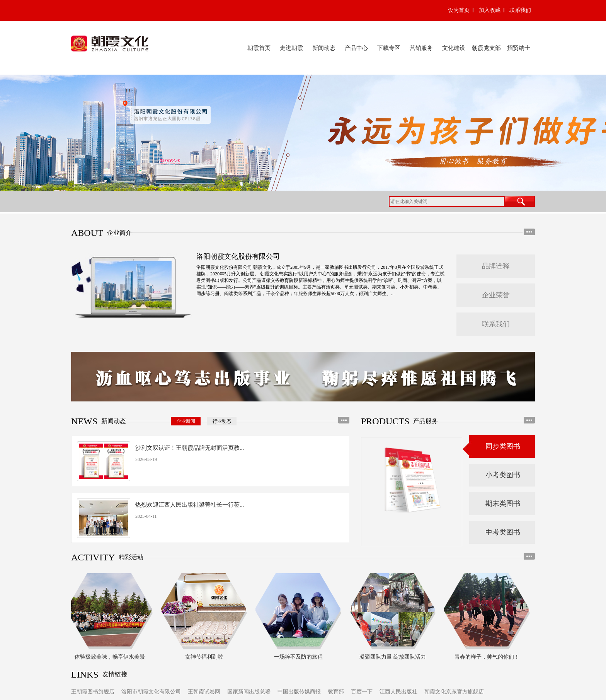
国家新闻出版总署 (249, 692)
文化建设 (454, 48)
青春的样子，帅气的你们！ (488, 657)
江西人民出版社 (398, 692)
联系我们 (520, 10)
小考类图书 (503, 475)
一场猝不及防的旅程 (300, 657)
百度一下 (362, 692)
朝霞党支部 (486, 48)
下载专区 (389, 48)
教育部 (336, 692)
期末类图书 (503, 504)
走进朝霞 (291, 48)
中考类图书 (503, 532)
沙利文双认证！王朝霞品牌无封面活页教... (190, 448)
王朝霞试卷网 (204, 692)
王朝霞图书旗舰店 (93, 692)
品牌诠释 (496, 266)
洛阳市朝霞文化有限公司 (151, 692)
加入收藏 (490, 10)
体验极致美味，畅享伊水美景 (111, 657)
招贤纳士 (519, 48)
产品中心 (356, 48)
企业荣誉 (496, 295)
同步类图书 (503, 446)
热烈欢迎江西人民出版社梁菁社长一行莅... (190, 505)
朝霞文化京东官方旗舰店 (454, 692)
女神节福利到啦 (205, 657)
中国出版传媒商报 (299, 692)
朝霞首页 (259, 48)
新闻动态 (324, 48)
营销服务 (421, 48)
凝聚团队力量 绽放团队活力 (394, 657)
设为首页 (459, 10)
